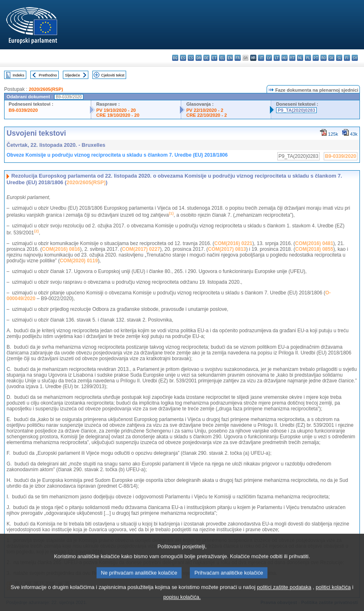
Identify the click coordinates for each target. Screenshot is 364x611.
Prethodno (48, 75)
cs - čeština (191, 58)
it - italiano (261, 58)
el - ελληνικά (222, 58)
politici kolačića (333, 596)
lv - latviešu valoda (269, 58)
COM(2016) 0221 (234, 243)
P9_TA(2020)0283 (296, 110)
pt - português (316, 58)
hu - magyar (285, 58)
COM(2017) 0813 (227, 249)
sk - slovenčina (331, 58)
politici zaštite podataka (284, 596)
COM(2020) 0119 (79, 261)
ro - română (324, 58)
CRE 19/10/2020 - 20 (118, 115)
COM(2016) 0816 (61, 249)
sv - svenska (355, 58)
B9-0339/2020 (23, 110)
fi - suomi (347, 58)
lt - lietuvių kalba (277, 58)
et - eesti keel (214, 58)
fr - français (238, 58)
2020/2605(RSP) (46, 89)
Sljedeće (73, 75)
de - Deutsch (206, 58)
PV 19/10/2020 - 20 (116, 110)
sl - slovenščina (339, 58)
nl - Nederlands (300, 58)
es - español (183, 58)
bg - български (175, 58)
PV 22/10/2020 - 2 (205, 110)
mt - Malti (292, 58)
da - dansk (199, 58)
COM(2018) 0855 (314, 249)
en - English (230, 58)
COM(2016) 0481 (314, 243)
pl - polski (308, 58)
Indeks (18, 75)
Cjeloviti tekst (113, 75)
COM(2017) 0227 (141, 249)
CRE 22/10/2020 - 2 (206, 115)
